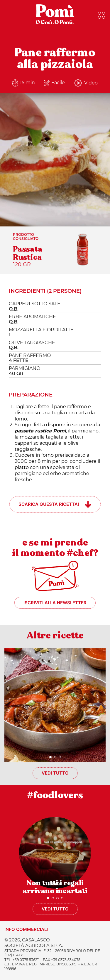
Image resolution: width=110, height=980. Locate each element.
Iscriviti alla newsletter (55, 603)
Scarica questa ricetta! (49, 504)
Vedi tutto (55, 773)
